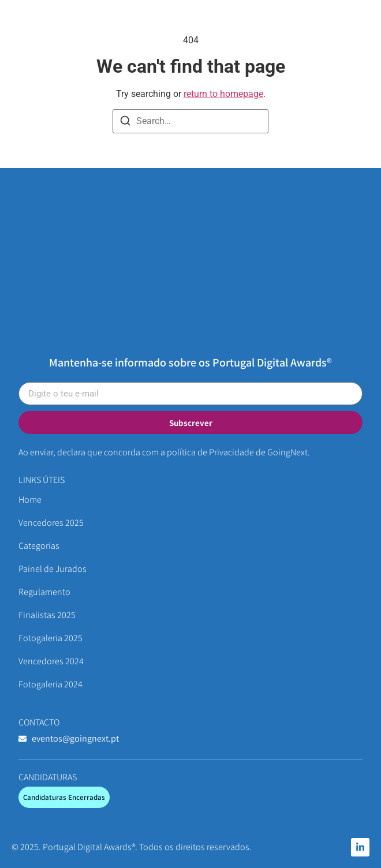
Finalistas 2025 (47, 615)
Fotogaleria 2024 (51, 684)
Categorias (39, 546)
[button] (359, 25)
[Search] (125, 123)
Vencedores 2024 (51, 661)
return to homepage (223, 94)
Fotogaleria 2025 (51, 638)
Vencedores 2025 (51, 523)
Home (30, 500)
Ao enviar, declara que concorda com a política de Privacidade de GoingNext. (164, 452)
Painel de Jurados (53, 569)
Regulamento (44, 592)
